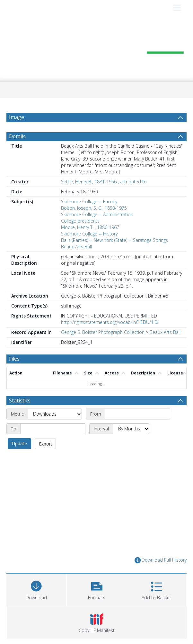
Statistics (20, 400)
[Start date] (138, 414)
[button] (97, 589)
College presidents (80, 221)
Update (19, 443)
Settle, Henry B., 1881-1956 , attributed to (104, 182)
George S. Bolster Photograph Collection (103, 332)
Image (17, 117)
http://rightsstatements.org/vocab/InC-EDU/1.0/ (110, 322)
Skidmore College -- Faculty (89, 202)
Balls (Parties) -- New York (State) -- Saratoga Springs (114, 240)
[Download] (36, 589)
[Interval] (131, 429)
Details (17, 136)
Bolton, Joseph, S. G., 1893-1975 (94, 208)
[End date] (53, 429)
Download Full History (161, 560)
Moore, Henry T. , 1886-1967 (90, 227)
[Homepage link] (96, 48)
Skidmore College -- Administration (97, 214)
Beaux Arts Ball (76, 247)
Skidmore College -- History (89, 234)
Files (14, 359)
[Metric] (55, 414)
